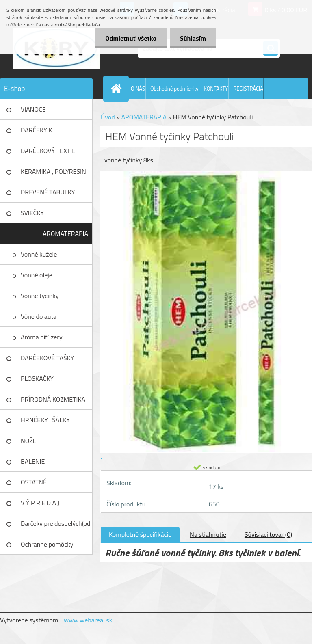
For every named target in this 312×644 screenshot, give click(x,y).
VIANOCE (33, 109)
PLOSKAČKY (37, 378)
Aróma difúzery (42, 337)
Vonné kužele (39, 254)
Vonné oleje (37, 275)
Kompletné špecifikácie (140, 534)
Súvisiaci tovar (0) (268, 534)
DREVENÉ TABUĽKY (48, 192)
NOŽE (29, 441)
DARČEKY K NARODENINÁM (43, 133)
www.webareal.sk (88, 620)
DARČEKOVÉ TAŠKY (47, 358)
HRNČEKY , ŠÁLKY (45, 420)
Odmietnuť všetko (131, 38)
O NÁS (138, 89)
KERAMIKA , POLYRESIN (53, 171)
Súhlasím (193, 38)
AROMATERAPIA (65, 233)
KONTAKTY (216, 89)
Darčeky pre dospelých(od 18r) (56, 526)
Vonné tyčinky (40, 296)
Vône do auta (39, 316)
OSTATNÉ (34, 482)
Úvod (108, 117)
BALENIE (33, 461)
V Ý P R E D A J (40, 503)
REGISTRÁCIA (248, 89)
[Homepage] (118, 89)
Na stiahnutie (208, 534)
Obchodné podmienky (174, 89)
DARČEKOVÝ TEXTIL (48, 151)
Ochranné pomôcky (47, 544)
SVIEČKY (32, 213)
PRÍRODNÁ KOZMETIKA (53, 399)
